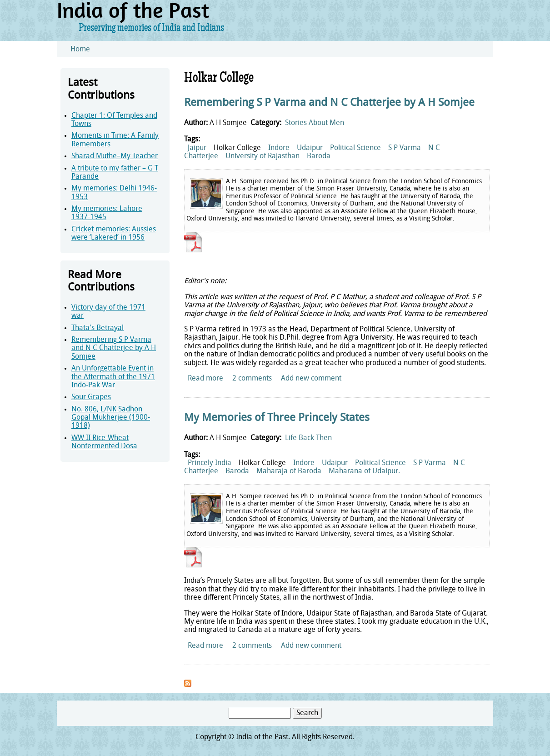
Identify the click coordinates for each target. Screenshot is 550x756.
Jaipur (197, 148)
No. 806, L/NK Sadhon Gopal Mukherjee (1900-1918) (111, 418)
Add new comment (311, 379)
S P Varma (405, 148)
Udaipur (310, 148)
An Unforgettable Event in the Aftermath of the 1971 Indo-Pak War (113, 377)
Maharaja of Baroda (289, 471)
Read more (205, 379)
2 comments (252, 379)
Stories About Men (315, 123)
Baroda (319, 156)
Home (80, 50)
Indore (279, 148)
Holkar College (237, 148)
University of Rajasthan (262, 156)
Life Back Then (308, 438)
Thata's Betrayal (97, 328)
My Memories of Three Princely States (277, 418)
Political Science (355, 148)
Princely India (210, 463)
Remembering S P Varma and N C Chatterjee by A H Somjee (114, 348)
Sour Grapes (91, 397)
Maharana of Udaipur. (364, 471)
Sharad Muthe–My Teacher (115, 156)
